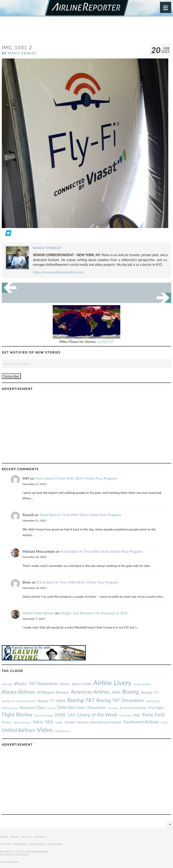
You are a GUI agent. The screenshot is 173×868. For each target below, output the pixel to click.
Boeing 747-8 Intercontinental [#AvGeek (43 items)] (19, 701)
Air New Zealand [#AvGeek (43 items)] (142, 684)
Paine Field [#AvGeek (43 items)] (153, 715)
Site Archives (9, 862)
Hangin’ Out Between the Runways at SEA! (94, 613)
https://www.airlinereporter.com (58, 272)
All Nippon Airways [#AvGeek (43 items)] (53, 692)
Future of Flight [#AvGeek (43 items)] (44, 715)
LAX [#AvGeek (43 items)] (72, 715)
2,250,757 (106, 341)
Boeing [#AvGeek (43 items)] (131, 692)
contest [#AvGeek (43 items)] (51, 708)
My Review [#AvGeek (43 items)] (126, 715)
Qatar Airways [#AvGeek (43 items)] (22, 722)
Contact (40, 837)
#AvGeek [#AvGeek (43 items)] (7, 684)
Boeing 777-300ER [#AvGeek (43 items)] (51, 701)
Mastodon (55, 844)
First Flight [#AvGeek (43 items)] (156, 708)
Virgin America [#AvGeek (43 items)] (63, 731)
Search (26, 837)
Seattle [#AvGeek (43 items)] (59, 722)
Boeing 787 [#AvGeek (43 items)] (81, 700)
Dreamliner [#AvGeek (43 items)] (97, 708)
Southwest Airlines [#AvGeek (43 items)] (141, 722)
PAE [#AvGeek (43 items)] (137, 715)
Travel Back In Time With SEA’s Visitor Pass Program (76, 478)
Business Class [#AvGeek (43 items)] (33, 708)
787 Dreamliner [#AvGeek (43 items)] (43, 683)
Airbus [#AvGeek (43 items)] (65, 684)
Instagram (38, 844)
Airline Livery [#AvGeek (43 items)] (112, 683)
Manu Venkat (22, 53)
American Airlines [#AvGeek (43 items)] (90, 692)
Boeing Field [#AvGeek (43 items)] (153, 701)
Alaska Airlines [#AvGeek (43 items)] (18, 692)
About (15, 837)
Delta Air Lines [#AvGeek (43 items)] (72, 707)
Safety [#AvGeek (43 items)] (38, 722)
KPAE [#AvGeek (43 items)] (60, 715)
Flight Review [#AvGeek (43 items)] (17, 714)
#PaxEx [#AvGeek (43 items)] (20, 684)
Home (4, 837)
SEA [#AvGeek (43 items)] (49, 722)
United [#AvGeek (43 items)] (164, 722)
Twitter (6, 844)
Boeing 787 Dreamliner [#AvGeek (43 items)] (120, 700)
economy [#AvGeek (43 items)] (113, 708)
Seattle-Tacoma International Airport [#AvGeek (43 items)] (93, 722)
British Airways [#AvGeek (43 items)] (10, 708)
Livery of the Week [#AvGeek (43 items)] (97, 715)
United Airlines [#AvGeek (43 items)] (18, 730)
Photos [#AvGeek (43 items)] (7, 722)
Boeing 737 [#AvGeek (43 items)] (150, 692)
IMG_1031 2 (17, 47)
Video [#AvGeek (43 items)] (45, 730)
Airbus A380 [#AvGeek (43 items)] (82, 684)
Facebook (21, 844)
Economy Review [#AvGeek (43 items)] (133, 708)
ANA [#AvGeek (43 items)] (116, 692)
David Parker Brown (38, 613)
